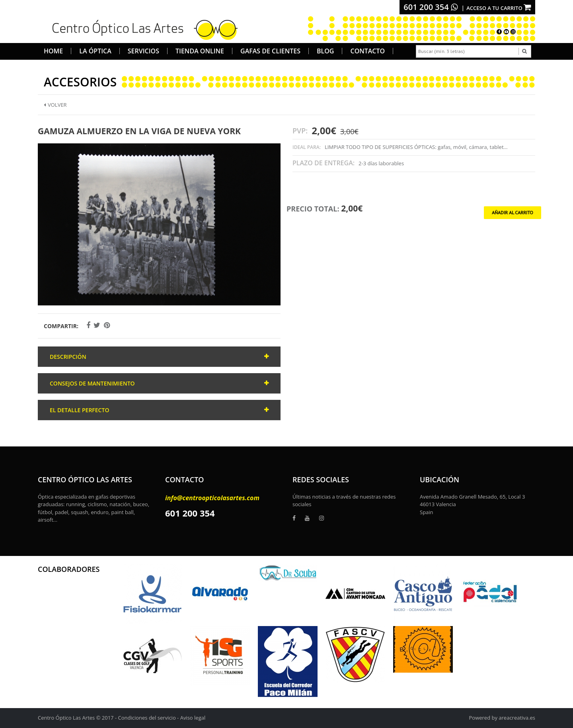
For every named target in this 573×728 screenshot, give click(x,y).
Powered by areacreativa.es (502, 718)
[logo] (142, 29)
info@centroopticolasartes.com (212, 498)
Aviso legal (193, 718)
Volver (55, 105)
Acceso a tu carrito (499, 8)
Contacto (367, 51)
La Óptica (95, 51)
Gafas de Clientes (270, 51)
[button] (273, 151)
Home (53, 51)
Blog (325, 51)
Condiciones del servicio (147, 718)
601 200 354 (431, 7)
